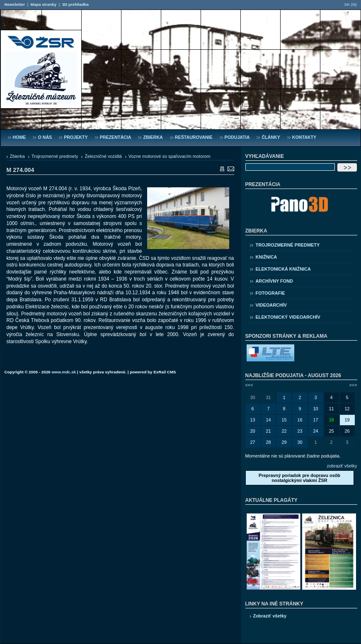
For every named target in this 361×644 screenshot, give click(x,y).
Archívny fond (274, 281)
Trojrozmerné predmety (55, 156)
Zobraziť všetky (270, 616)
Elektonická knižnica (283, 269)
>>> (353, 385)
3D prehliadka (75, 4)
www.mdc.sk (64, 372)
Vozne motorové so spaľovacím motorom (170, 156)
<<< (249, 385)
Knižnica (267, 257)
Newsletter (15, 4)
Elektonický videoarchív (288, 317)
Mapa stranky (44, 4)
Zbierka (17, 156)
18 (331, 420)
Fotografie (270, 293)
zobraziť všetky (342, 466)
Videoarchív (271, 305)
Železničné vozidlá (103, 156)
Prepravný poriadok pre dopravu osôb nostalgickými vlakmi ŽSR (299, 478)
